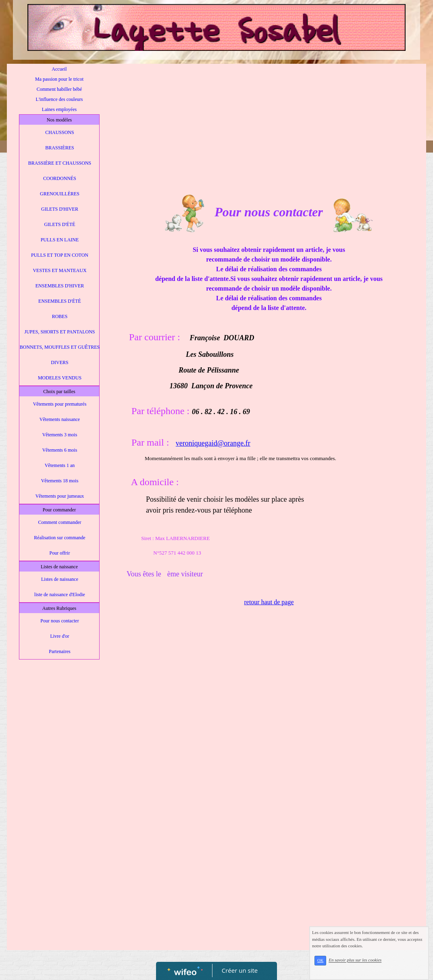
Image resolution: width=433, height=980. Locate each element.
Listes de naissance (59, 567)
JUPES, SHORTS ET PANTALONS (59, 332)
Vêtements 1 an (60, 465)
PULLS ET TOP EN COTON (60, 255)
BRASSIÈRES (59, 148)
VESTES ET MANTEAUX (59, 270)
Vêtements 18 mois (60, 481)
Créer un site (240, 970)
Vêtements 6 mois (60, 450)
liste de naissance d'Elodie (60, 595)
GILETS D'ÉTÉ (59, 224)
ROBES (60, 316)
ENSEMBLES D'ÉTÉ (60, 301)
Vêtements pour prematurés (60, 404)
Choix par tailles (59, 392)
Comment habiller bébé (59, 89)
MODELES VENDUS (60, 378)
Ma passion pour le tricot (59, 79)
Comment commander (60, 522)
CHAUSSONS (59, 132)
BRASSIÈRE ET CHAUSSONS (60, 163)
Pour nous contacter (59, 621)
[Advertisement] (59, 825)
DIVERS (59, 362)
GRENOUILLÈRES (60, 194)
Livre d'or (59, 636)
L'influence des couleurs (59, 99)
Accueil (59, 69)
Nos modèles (59, 120)
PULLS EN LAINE (60, 240)
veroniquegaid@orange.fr (213, 443)
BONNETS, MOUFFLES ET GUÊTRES (60, 347)
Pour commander (59, 510)
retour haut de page (269, 602)
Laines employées (59, 109)
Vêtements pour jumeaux (60, 496)
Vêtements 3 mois (60, 435)
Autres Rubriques (59, 608)
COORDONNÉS (60, 178)
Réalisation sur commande (59, 538)
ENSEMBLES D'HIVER (60, 286)
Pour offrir (60, 553)
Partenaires (59, 651)
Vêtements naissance (60, 419)
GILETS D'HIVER (60, 209)
